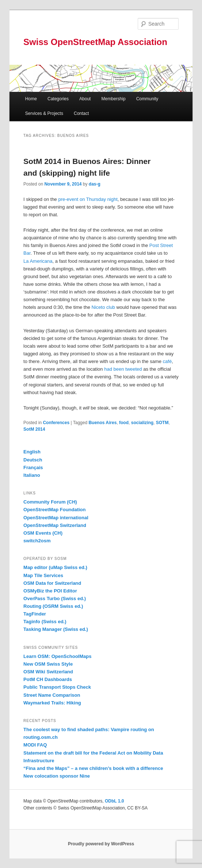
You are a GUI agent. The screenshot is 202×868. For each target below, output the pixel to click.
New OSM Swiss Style (48, 664)
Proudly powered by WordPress (101, 844)
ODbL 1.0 (114, 801)
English (32, 452)
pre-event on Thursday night (88, 199)
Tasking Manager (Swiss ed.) (56, 629)
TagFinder (35, 614)
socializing (142, 423)
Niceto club (103, 307)
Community (147, 99)
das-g (95, 184)
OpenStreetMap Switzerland (55, 525)
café (167, 361)
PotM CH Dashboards (48, 679)
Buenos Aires (102, 423)
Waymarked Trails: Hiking (52, 703)
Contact (81, 113)
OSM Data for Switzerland (52, 583)
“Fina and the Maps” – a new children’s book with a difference (93, 768)
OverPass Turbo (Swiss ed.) (55, 598)
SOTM (162, 423)
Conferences (56, 423)
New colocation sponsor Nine (57, 776)
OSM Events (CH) (43, 533)
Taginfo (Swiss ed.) (45, 622)
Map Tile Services (43, 575)
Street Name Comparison (52, 695)
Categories (58, 99)
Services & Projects (44, 113)
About (85, 99)
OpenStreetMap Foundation (54, 510)
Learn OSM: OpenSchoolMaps (57, 656)
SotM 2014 (34, 429)
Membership (114, 99)
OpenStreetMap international (56, 518)
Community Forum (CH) (50, 502)
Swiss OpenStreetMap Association (95, 42)
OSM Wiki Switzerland (48, 672)
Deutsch (33, 460)
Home (31, 99)
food (124, 423)
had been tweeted (123, 369)
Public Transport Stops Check (57, 687)
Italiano (32, 475)
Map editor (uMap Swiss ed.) (55, 567)
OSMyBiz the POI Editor (50, 591)
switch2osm (37, 541)
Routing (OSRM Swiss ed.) (53, 606)
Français (33, 467)
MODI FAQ (35, 745)
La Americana (38, 261)
